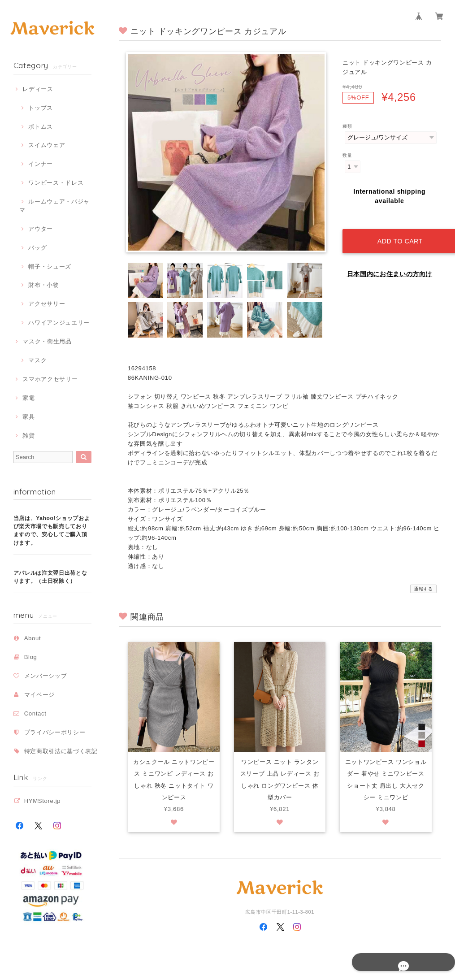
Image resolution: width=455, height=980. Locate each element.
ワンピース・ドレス (56, 183)
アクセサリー (47, 304)
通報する (423, 589)
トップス (41, 108)
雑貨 (28, 436)
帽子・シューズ (50, 267)
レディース (38, 89)
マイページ (39, 695)
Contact (35, 713)
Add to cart (396, 231)
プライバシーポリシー (55, 732)
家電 (28, 398)
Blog (31, 657)
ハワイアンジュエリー (59, 323)
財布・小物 (43, 285)
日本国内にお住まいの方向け (390, 264)
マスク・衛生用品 (47, 341)
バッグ (37, 248)
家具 (28, 417)
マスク (37, 360)
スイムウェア (47, 145)
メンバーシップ (46, 676)
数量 (347, 155)
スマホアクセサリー (50, 379)
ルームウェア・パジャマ (54, 206)
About (33, 638)
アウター (41, 229)
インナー (41, 164)
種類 (347, 126)
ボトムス (41, 127)
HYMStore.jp (43, 801)
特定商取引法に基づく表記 (61, 751)
